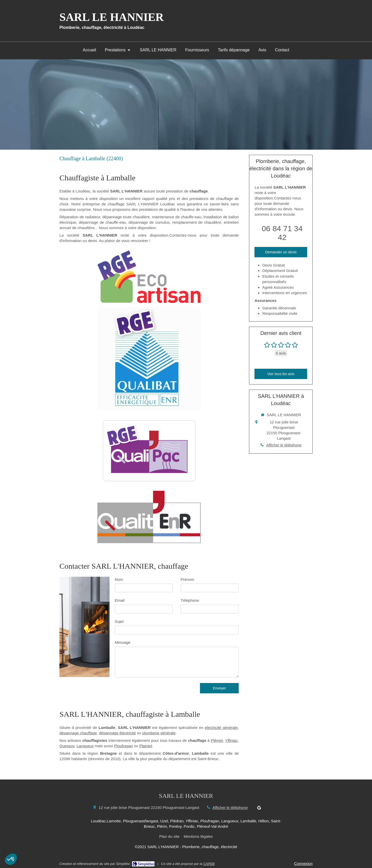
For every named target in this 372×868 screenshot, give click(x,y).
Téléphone (190, 600)
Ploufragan (124, 746)
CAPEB (209, 864)
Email (120, 600)
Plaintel (146, 746)
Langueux (85, 746)
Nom (119, 579)
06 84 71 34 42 (282, 233)
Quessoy (67, 746)
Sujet (119, 621)
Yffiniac (231, 740)
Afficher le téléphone (284, 445)
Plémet (217, 740)
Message (123, 642)
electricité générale (221, 728)
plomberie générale (159, 733)
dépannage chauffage (78, 733)
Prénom (187, 579)
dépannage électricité (117, 733)
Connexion (303, 863)
